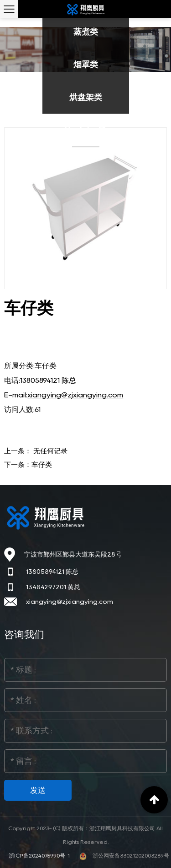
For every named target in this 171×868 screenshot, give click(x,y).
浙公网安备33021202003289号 (124, 855)
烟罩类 (86, 65)
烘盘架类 (86, 97)
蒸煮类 (86, 32)
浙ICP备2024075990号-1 (40, 855)
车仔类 (42, 465)
